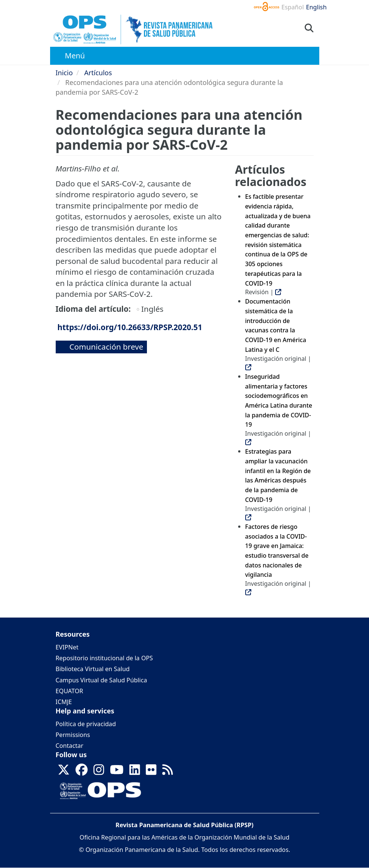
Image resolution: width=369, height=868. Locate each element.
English (316, 7)
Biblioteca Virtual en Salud (93, 669)
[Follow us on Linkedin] (135, 772)
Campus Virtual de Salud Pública (102, 680)
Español (293, 7)
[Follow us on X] (64, 772)
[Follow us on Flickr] (151, 772)
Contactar (70, 746)
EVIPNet (67, 647)
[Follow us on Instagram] (99, 772)
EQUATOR (70, 691)
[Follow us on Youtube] (117, 772)
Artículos (98, 73)
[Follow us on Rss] (167, 772)
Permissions (73, 735)
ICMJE (64, 702)
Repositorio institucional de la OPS (104, 658)
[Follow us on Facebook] (82, 772)
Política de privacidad (86, 724)
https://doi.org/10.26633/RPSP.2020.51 (130, 327)
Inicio (64, 73)
